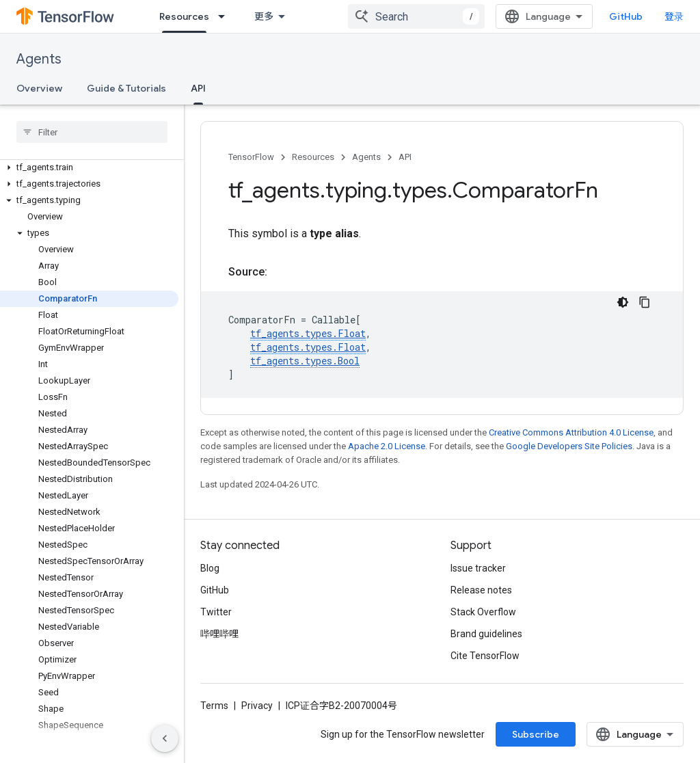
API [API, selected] (198, 88)
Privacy (257, 706)
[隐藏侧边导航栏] (165, 738)
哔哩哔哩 (219, 634)
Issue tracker (478, 568)
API (405, 157)
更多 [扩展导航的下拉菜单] (264, 16)
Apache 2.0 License (387, 446)
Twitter (216, 612)
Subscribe (536, 734)
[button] (89, 168)
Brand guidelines (486, 634)
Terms (214, 706)
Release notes (481, 590)
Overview (39, 88)
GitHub (626, 16)
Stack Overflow (483, 612)
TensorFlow (251, 157)
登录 (674, 16)
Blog (210, 568)
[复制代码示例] (645, 302)
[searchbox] (92, 132)
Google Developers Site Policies (569, 446)
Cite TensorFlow (485, 656)
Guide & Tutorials (126, 88)
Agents (39, 59)
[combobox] (416, 16)
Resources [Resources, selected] (184, 16)
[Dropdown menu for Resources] (226, 16)
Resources (313, 157)
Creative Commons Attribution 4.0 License (571, 432)
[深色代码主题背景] (623, 302)
